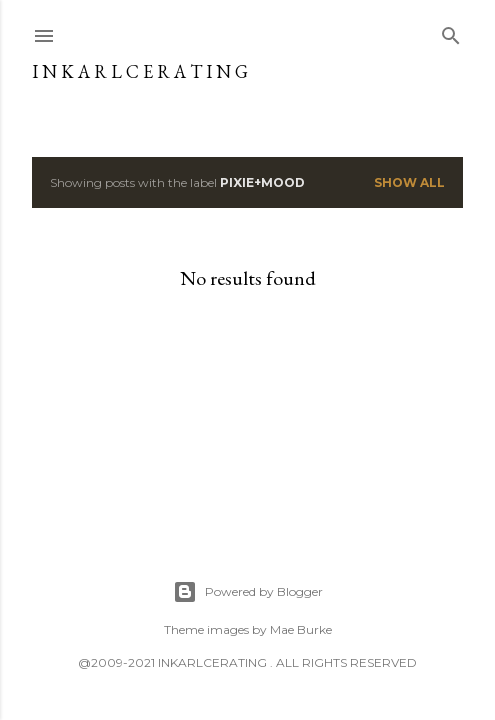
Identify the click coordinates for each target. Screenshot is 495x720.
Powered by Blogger (248, 592)
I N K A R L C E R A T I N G (140, 71)
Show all (409, 182)
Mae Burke (301, 629)
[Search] (451, 31)
